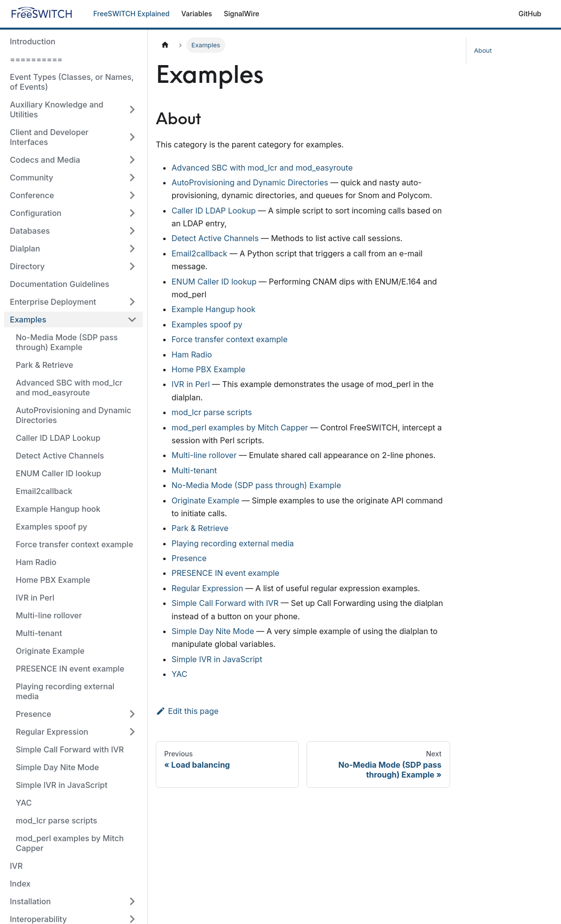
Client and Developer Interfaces (49, 137)
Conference (32, 195)
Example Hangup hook (58, 509)
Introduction (33, 41)
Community (32, 178)
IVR (16, 866)
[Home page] (165, 45)
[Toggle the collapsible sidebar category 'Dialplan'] (132, 249)
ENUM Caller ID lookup (58, 473)
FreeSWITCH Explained (131, 14)
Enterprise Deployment (53, 302)
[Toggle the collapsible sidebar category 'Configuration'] (132, 213)
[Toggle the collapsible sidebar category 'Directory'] (132, 266)
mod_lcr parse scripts (56, 820)
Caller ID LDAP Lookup (58, 438)
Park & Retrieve (44, 365)
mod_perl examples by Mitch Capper (70, 843)
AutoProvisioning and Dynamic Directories (73, 415)
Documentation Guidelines (60, 284)
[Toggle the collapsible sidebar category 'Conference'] (132, 195)
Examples (28, 320)
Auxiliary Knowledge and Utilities (57, 109)
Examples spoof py (52, 527)
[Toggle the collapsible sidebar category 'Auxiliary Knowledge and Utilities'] (132, 109)
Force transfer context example (74, 544)
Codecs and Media (45, 160)
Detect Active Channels (60, 456)
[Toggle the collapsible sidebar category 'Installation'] (132, 901)
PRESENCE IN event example (70, 669)
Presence (34, 714)
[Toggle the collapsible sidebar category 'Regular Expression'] (132, 732)
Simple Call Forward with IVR (70, 749)
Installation (30, 901)
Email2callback (44, 491)
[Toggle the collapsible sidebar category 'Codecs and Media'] (132, 160)
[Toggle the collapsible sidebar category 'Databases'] (132, 231)
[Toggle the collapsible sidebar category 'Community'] (132, 178)
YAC (24, 803)
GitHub (530, 14)
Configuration (36, 213)
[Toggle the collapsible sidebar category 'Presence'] (132, 714)
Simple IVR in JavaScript (62, 785)
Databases (30, 231)
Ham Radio (36, 562)
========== (36, 59)
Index (20, 884)
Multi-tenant (39, 633)
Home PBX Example (53, 580)
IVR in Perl (35, 598)
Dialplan (25, 249)
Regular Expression (52, 732)
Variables (197, 14)
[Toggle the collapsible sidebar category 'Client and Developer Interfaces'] (132, 137)
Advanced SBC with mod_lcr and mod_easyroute (69, 388)
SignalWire (242, 14)
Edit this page (187, 711)
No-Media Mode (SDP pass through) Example (67, 342)
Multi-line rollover (49, 615)
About (483, 51)
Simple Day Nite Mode (57, 767)
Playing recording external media (65, 691)
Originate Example (50, 651)
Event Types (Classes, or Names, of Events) (72, 82)
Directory (27, 266)
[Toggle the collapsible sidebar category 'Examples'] (132, 320)
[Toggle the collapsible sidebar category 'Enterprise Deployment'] (132, 302)
